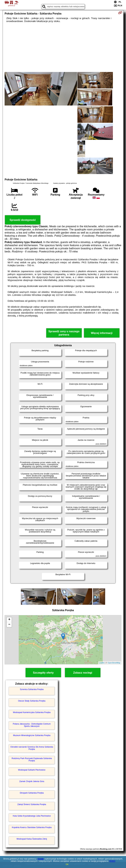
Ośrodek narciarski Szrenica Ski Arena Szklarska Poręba (32, 748)
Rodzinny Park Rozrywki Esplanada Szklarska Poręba (32, 760)
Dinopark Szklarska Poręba (32, 793)
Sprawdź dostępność (23, 220)
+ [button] (9, 620)
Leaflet (102, 663)
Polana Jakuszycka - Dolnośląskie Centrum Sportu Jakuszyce (32, 725)
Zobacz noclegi (83, 673)
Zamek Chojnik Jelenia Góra (32, 781)
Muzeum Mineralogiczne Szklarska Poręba (32, 735)
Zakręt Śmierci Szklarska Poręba (32, 804)
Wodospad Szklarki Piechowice (32, 770)
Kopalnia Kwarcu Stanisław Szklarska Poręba (32, 827)
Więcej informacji (102, 333)
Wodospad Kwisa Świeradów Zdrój (32, 839)
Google (41, 859)
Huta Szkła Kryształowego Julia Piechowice (32, 816)
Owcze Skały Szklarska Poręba (32, 701)
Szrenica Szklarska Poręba (32, 689)
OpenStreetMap (114, 663)
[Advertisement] (63, 47)
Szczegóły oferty (43, 673)
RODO (112, 861)
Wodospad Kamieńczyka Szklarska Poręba (32, 712)
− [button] (9, 625)
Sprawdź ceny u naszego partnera (64, 333)
